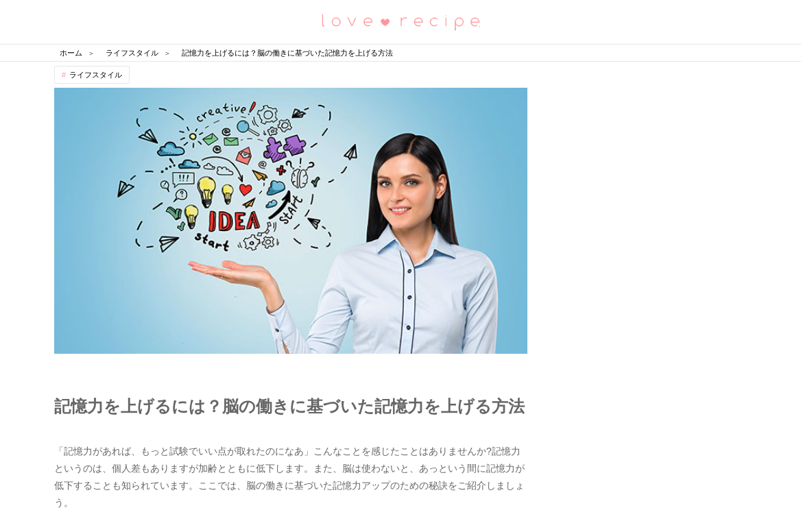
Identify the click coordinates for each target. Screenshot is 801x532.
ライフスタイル (96, 75)
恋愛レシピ (400, 21)
